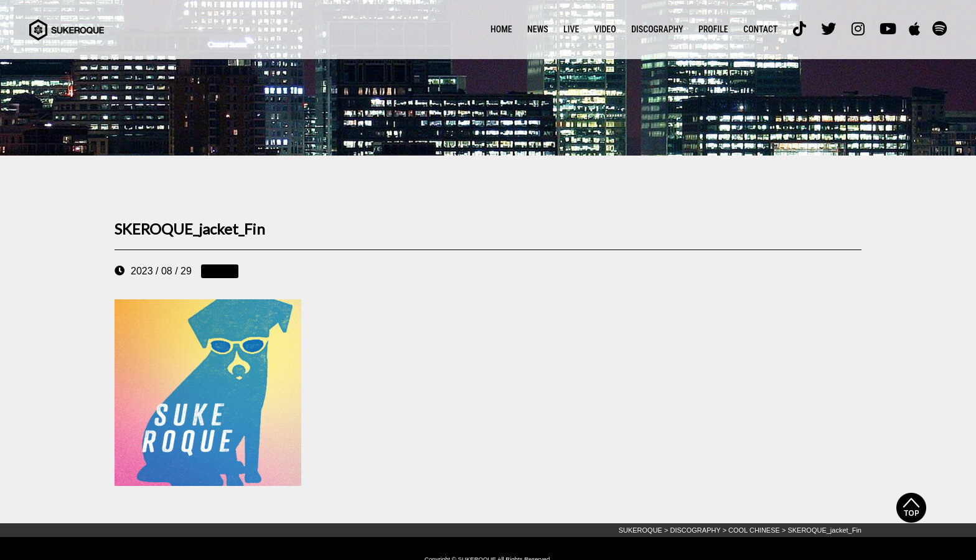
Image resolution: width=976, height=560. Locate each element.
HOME (501, 29)
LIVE (571, 29)
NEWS (538, 29)
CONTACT (760, 29)
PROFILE (713, 29)
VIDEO (605, 29)
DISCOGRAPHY (657, 29)
